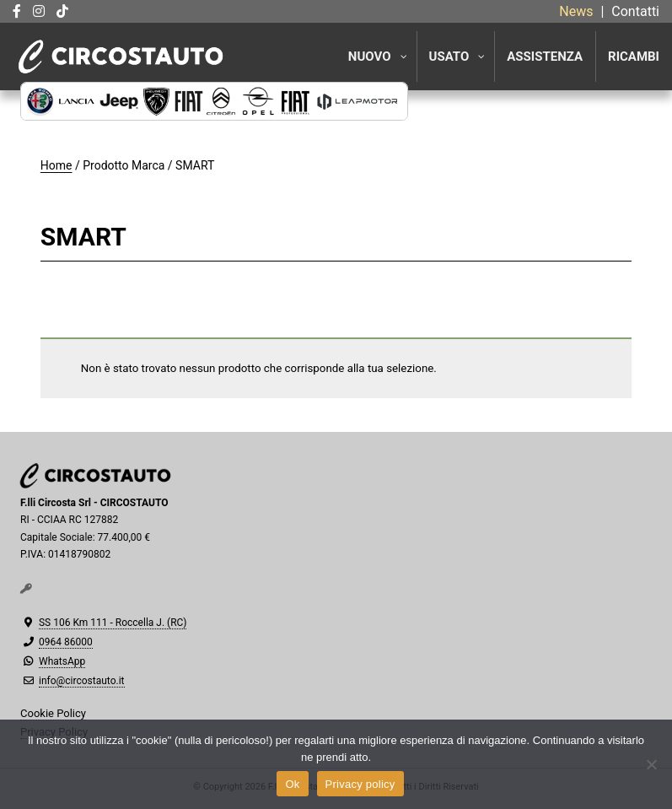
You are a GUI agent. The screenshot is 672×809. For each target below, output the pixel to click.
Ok (292, 784)
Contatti (635, 11)
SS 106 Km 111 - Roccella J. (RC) (113, 623)
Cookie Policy (53, 713)
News (576, 11)
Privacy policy (360, 784)
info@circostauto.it (82, 681)
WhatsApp (62, 661)
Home (56, 165)
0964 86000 (66, 642)
